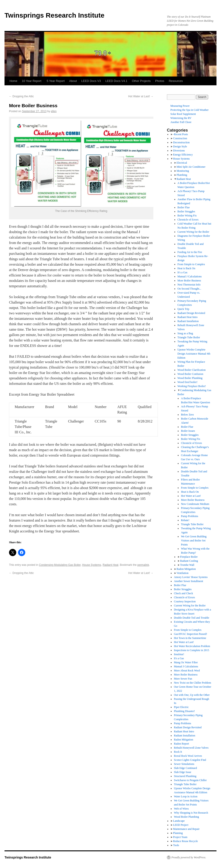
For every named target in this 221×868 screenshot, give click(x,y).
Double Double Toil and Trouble (191, 618)
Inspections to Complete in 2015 (191, 650)
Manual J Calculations (190, 276)
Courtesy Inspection (185, 601)
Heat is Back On (186, 268)
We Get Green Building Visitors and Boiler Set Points (194, 541)
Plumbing (182, 175)
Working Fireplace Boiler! (192, 386)
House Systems (92, 565)
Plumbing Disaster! (184, 711)
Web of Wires (181, 809)
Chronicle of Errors (188, 220)
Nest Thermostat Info (189, 285)
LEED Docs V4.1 (116, 81)
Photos (160, 81)
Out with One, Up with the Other (192, 695)
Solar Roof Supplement (183, 114)
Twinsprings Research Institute (54, 15)
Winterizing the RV (181, 118)
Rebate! (185, 520)
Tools (176, 845)
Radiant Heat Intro (188, 317)
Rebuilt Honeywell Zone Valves (191, 748)
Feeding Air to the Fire (190, 252)
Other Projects (141, 81)
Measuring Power (180, 106)
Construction (180, 138)
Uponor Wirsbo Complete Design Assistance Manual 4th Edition (194, 354)
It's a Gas (182, 272)
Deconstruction (181, 142)
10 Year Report (32, 81)
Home (13, 81)
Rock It (178, 752)
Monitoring (183, 171)
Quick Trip (183, 309)
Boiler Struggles (186, 211)
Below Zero (187, 415)
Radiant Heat (110, 565)
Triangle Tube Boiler (189, 337)
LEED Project (181, 825)
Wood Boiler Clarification (192, 370)
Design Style (180, 146)
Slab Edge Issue (183, 772)
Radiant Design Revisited (191, 313)
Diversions (179, 151)
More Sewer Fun (183, 679)
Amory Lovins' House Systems (191, 577)
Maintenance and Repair (186, 829)
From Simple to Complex (191, 264)
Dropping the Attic (21, 96)
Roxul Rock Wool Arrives (188, 756)
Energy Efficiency (183, 155)
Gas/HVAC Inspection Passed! (190, 634)
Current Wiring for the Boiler (193, 232)
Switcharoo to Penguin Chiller (190, 780)
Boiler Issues (188, 431)
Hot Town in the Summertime (190, 638)
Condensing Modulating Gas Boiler (60, 565)
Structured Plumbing (185, 776)
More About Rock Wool (187, 671)
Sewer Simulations (184, 764)
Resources (176, 81)
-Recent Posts (180, 134)
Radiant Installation (188, 321)
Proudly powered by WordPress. (189, 857)
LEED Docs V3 (91, 81)
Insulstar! (179, 654)
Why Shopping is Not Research (191, 813)
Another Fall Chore (181, 122)
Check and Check (183, 593)
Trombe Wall (187, 565)
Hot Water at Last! (141, 96)
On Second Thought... (189, 289)
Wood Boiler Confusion (190, 374)
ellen (54, 111)
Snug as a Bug (185, 333)
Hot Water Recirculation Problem (192, 646)
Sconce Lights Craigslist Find (190, 760)
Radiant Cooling (189, 561)
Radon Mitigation (186, 569)
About (73, 81)
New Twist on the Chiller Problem (192, 683)
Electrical (182, 163)
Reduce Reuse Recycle (185, 841)
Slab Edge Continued (185, 768)
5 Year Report (56, 81)
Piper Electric (181, 707)
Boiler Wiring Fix (187, 216)
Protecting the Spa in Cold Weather (190, 110)
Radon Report (181, 744)
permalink (143, 565)
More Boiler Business (189, 281)
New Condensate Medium (195, 504)
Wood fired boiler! (188, 382)
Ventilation (183, 573)
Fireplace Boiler (189, 557)
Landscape (179, 821)
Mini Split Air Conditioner (191, 167)
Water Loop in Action (186, 796)
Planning (178, 833)
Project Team (180, 837)
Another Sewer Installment (188, 581)
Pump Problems (189, 516)
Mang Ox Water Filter (186, 662)
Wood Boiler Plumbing (190, 378)
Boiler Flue (184, 207)
